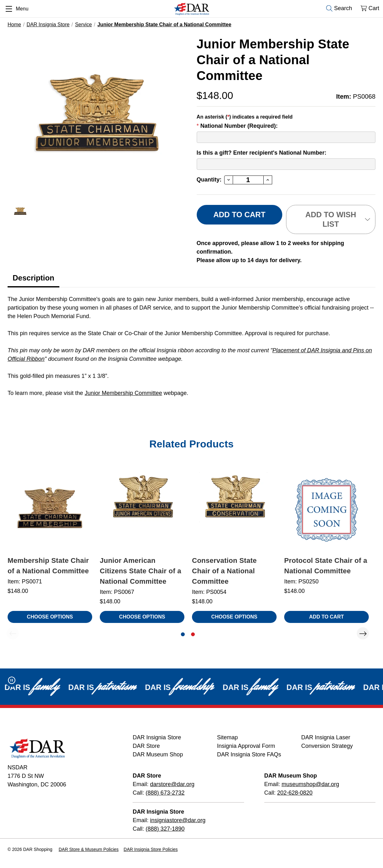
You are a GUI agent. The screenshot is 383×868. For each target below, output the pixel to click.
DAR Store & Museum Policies (89, 849)
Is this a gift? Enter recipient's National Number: (262, 153)
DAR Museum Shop (158, 754)
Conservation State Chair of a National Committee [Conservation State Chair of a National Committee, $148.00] (224, 571)
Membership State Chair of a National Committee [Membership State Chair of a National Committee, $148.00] (48, 566)
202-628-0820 (295, 793)
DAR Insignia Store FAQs (249, 754)
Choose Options (50, 617)
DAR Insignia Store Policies (151, 849)
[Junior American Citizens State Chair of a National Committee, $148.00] (142, 509)
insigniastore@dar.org (178, 820)
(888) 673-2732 (165, 793)
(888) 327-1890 (165, 829)
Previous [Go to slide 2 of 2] (13, 633)
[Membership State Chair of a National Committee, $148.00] (50, 509)
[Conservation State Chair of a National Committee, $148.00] (234, 509)
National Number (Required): (237, 126)
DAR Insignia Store (157, 737)
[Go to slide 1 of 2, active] (183, 634)
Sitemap (227, 737)
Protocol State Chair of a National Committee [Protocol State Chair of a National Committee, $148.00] (326, 566)
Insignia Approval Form (246, 746)
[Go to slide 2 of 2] (193, 634)
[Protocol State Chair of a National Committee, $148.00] (326, 509)
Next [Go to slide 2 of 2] (363, 633)
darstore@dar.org (172, 784)
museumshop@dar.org (310, 784)
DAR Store (146, 746)
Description (33, 278)
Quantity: (209, 180)
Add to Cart (326, 617)
